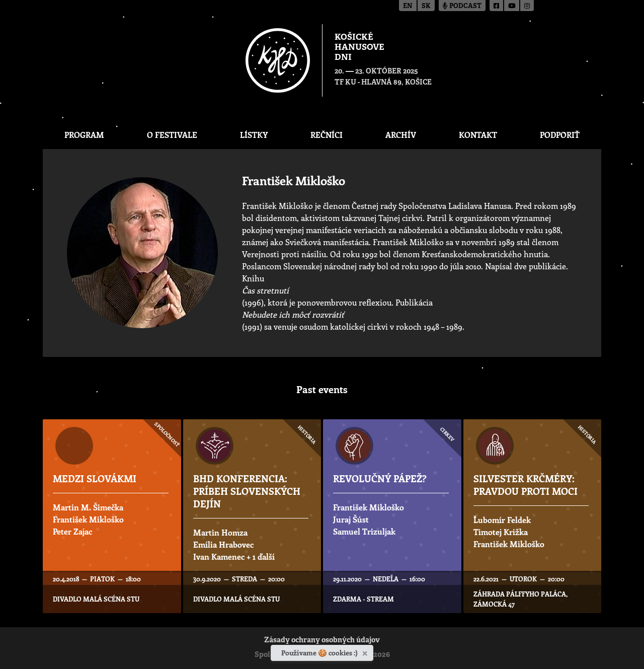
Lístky (254, 135)
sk (426, 6)
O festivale (172, 135)
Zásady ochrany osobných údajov (322, 641)
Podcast (462, 6)
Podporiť (560, 135)
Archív (401, 135)
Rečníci (327, 135)
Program (84, 135)
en (408, 6)
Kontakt (478, 135)
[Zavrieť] (366, 651)
